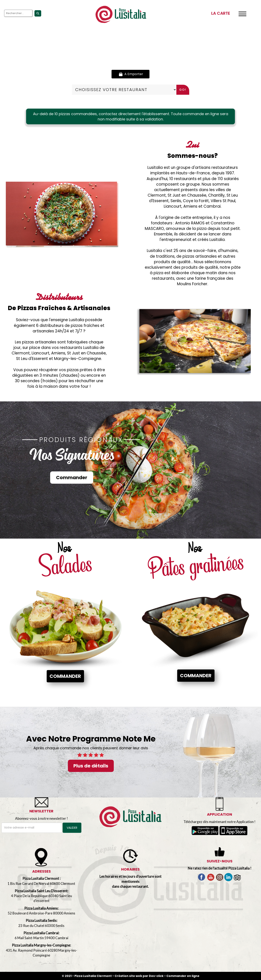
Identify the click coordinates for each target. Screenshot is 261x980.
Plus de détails (91, 766)
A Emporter (130, 74)
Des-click (156, 976)
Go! (183, 90)
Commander (72, 478)
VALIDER (72, 828)
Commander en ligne (183, 976)
